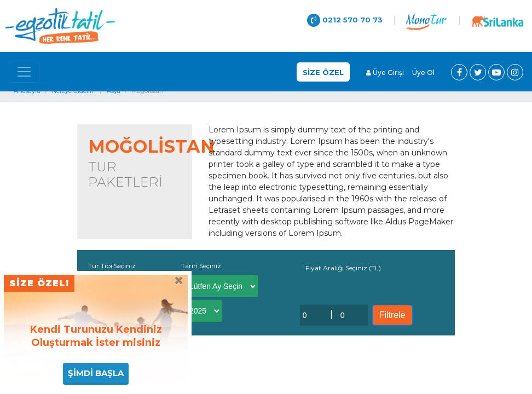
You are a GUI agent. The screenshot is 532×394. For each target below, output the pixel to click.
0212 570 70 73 (345, 20)
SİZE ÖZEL (323, 72)
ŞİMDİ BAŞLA (96, 373)
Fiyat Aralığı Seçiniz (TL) (343, 268)
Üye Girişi (385, 73)
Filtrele (392, 315)
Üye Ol (423, 73)
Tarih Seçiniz (201, 266)
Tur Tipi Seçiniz (112, 266)
